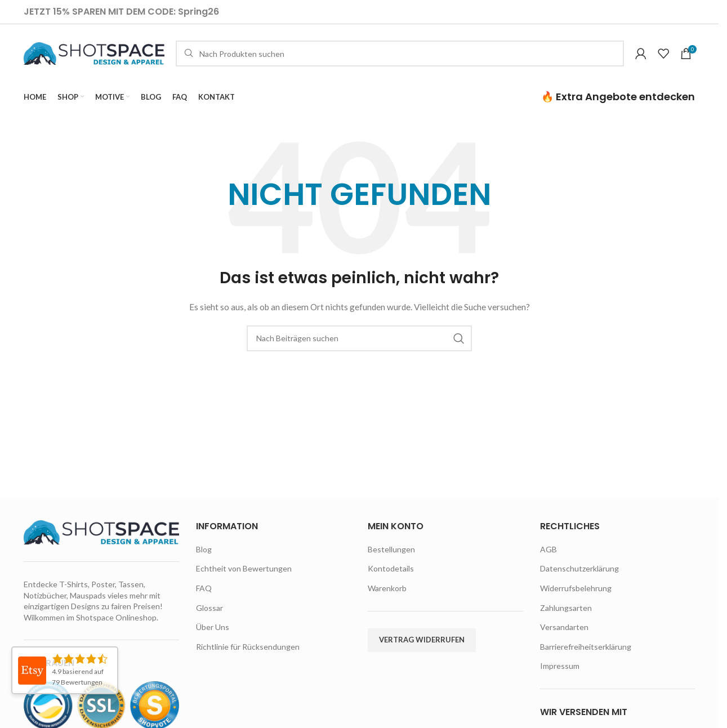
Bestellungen (391, 549)
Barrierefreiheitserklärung (586, 647)
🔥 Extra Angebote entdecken (618, 97)
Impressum (560, 666)
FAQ (204, 588)
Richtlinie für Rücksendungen (248, 647)
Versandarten (564, 627)
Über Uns (213, 627)
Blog (204, 549)
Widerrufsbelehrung (576, 588)
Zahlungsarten (566, 608)
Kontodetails (391, 568)
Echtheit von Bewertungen (244, 568)
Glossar (209, 608)
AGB (548, 549)
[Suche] (400, 53)
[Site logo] (94, 53)
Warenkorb (387, 588)
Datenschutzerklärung (579, 568)
